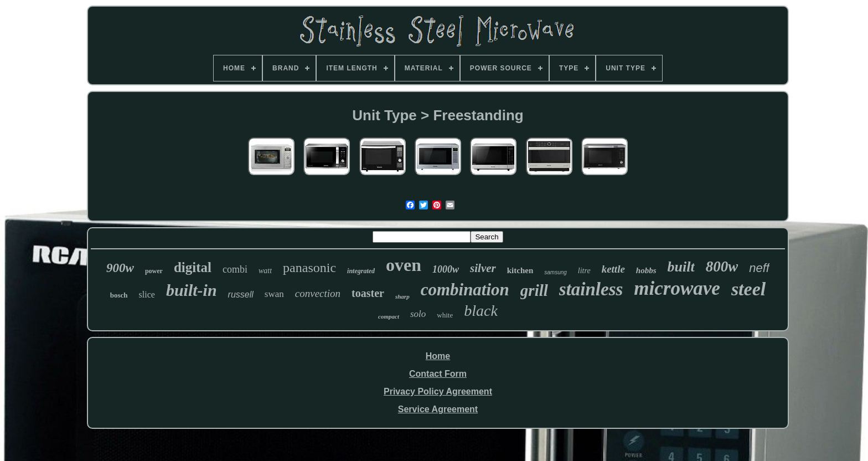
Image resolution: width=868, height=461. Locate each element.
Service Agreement (438, 409)
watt (265, 271)
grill (534, 290)
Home (438, 356)
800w (722, 267)
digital (193, 267)
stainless (591, 289)
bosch (119, 295)
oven (404, 265)
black (481, 311)
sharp (402, 296)
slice (147, 294)
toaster (368, 293)
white (445, 315)
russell (241, 294)
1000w (446, 269)
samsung (556, 272)
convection (318, 293)
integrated (361, 271)
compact (389, 316)
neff (759, 268)
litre (584, 271)
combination (465, 290)
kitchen (520, 270)
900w (120, 268)
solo (418, 314)
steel (748, 289)
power (154, 271)
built (681, 267)
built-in (192, 290)
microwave (677, 288)
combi (235, 269)
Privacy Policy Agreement (438, 391)
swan (274, 294)
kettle (613, 269)
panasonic (309, 268)
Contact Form (438, 374)
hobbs (646, 270)
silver (483, 268)
